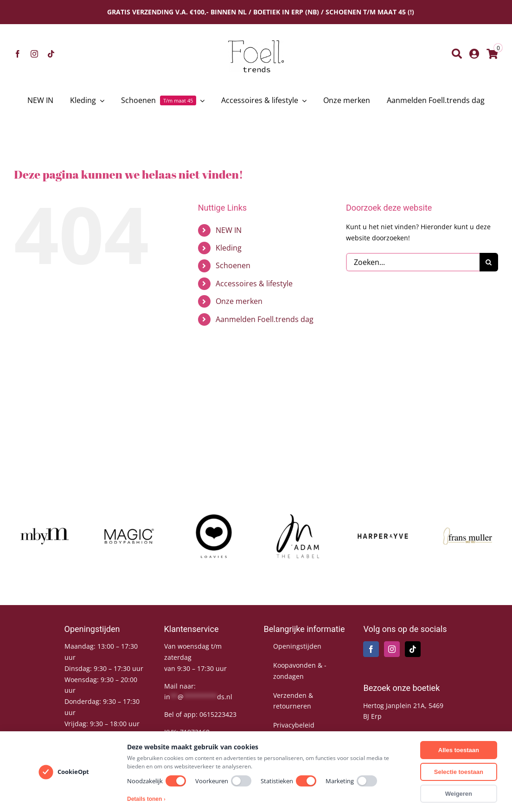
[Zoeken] (457, 54)
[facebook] (18, 54)
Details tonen (146, 799)
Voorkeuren (223, 781)
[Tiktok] (413, 649)
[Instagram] (392, 649)
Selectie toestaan (459, 772)
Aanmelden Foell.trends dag (265, 319)
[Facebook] (371, 649)
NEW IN (229, 230)
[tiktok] (51, 54)
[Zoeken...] (413, 262)
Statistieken (288, 781)
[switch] (176, 781)
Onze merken (239, 301)
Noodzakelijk (157, 781)
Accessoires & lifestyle (254, 284)
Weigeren (459, 794)
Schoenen (233, 265)
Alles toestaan (459, 750)
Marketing (351, 781)
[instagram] (34, 54)
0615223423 (218, 714)
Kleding (229, 248)
